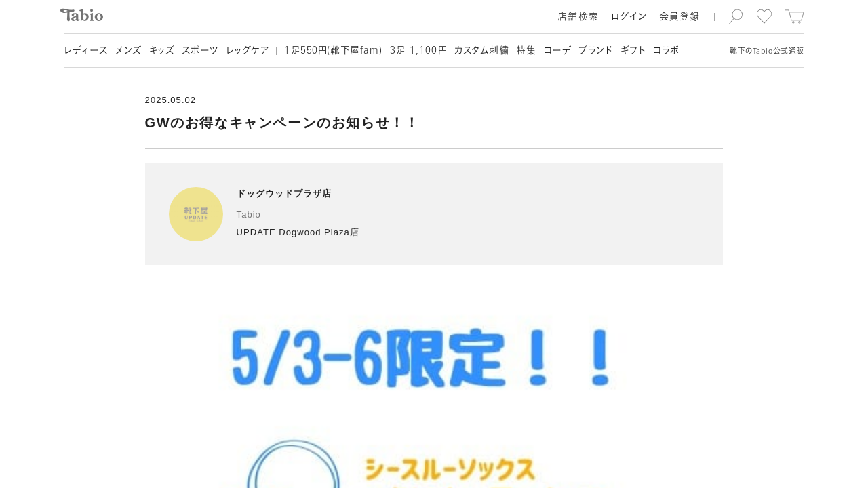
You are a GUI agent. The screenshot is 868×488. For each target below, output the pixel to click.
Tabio (249, 215)
